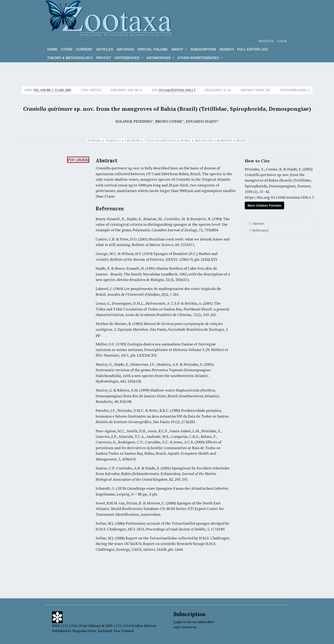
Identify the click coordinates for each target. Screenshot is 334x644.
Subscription (203, 49)
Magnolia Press (84, 631)
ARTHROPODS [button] (159, 58)
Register (266, 41)
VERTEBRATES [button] (127, 58)
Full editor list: (253, 49)
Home (52, 49)
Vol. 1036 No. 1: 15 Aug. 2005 (52, 90)
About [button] (178, 49)
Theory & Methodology (70, 58)
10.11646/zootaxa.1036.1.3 (177, 90)
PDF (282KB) (78, 160)
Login (282, 41)
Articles (105, 49)
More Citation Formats (264, 205)
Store (67, 49)
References (261, 230)
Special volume (153, 49)
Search (227, 49)
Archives (125, 49)
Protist (103, 58)
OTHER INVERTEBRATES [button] (199, 58)
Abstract (259, 224)
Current (84, 49)
